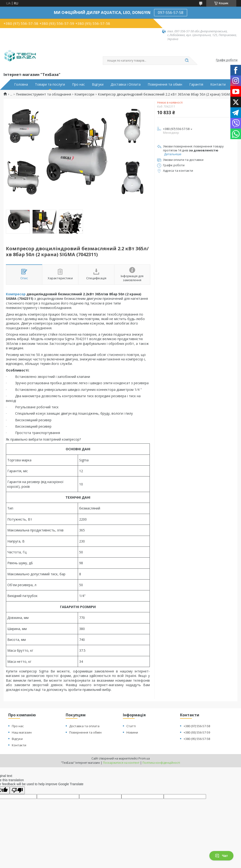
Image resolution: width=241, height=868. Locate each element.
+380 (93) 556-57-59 (197, 732)
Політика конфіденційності (161, 763)
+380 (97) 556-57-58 (197, 726)
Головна (21, 84)
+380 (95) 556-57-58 (197, 739)
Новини (132, 732)
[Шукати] (187, 61)
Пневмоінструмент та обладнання (43, 94)
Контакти (218, 84)
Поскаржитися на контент (121, 763)
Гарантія (196, 84)
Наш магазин (22, 732)
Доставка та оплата (84, 726)
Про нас (78, 84)
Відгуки (98, 84)
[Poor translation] (17, 790)
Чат (221, 856)
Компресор (16, 294)
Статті (131, 726)
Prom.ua (144, 758)
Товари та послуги (50, 84)
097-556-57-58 (171, 13)
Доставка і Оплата (126, 84)
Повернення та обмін (165, 84)
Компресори (84, 94)
